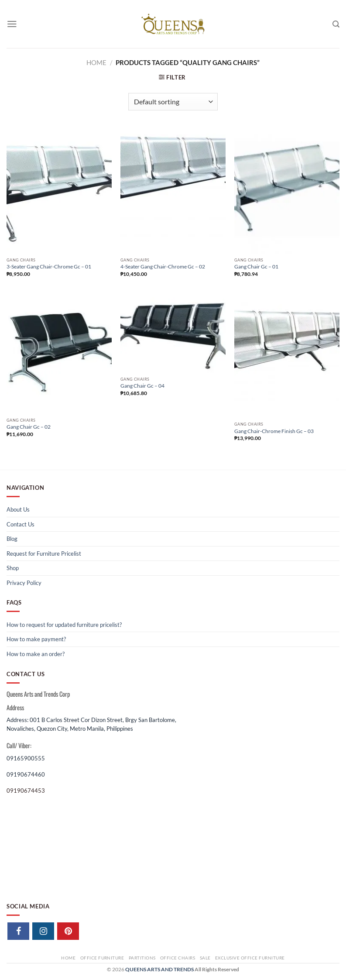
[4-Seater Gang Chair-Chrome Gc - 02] (173, 191)
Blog (12, 539)
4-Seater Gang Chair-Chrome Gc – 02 (163, 266)
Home (96, 62)
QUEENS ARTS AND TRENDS (159, 969)
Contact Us (21, 524)
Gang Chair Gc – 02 (29, 427)
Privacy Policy (24, 583)
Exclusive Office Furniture (250, 958)
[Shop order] (173, 102)
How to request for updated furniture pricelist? (64, 625)
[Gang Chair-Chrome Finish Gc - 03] (287, 355)
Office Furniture (102, 958)
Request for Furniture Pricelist (44, 554)
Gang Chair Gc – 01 (256, 266)
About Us (18, 509)
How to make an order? (36, 654)
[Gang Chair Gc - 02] (59, 353)
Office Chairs (178, 958)
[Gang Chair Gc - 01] (287, 191)
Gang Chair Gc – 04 (142, 386)
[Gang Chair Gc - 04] (173, 333)
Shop (13, 568)
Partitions (142, 958)
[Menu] (12, 24)
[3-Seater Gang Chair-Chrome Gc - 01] (59, 191)
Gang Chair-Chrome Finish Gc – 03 (274, 431)
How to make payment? (36, 639)
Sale (205, 958)
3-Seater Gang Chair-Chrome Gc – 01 (49, 266)
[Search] (336, 24)
